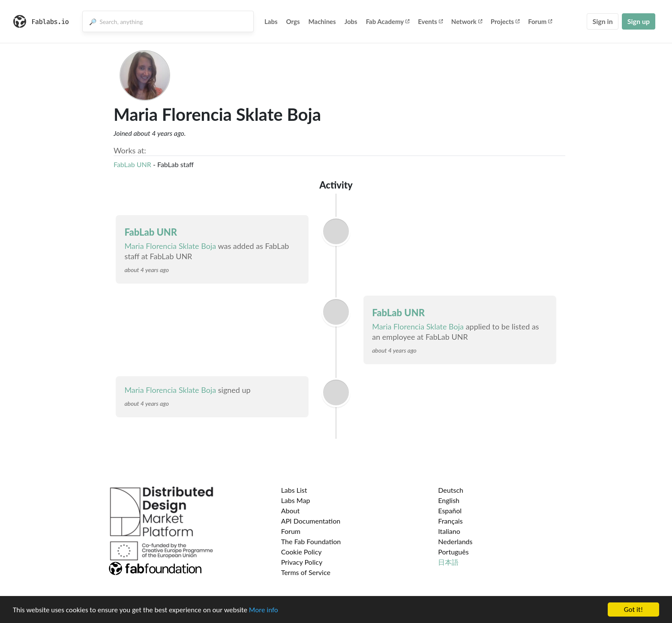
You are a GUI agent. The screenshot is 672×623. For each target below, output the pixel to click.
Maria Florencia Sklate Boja (170, 246)
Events (430, 21)
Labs (271, 21)
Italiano (449, 531)
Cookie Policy (301, 552)
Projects (505, 21)
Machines (322, 21)
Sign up (639, 21)
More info (264, 610)
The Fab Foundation (311, 541)
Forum (540, 21)
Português (453, 552)
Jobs (351, 21)
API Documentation (311, 521)
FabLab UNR (132, 164)
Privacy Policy (302, 562)
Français (450, 521)
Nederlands (455, 541)
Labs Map (296, 500)
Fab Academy (388, 21)
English (449, 500)
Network (467, 21)
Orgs (293, 21)
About (291, 511)
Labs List (294, 490)
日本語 (448, 562)
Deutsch (451, 490)
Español (450, 511)
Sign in (602, 21)
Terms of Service (306, 572)
